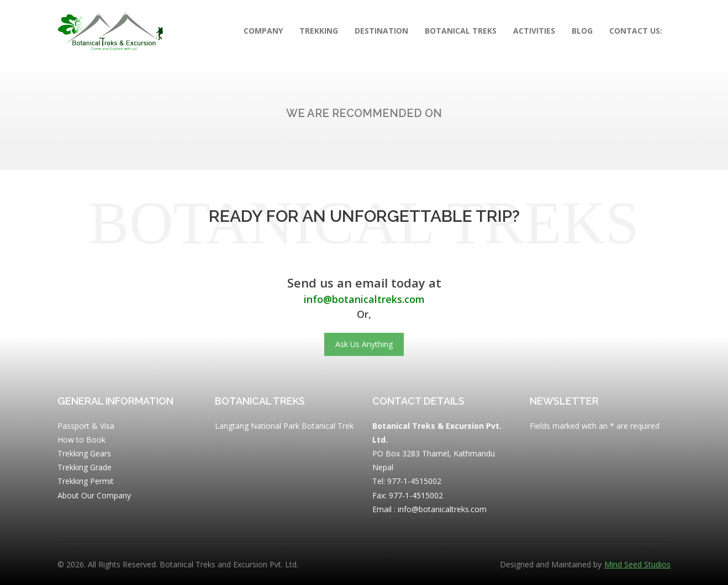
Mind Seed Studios (637, 565)
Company (263, 31)
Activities (534, 31)
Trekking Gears (84, 453)
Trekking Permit (86, 481)
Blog (582, 31)
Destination (381, 31)
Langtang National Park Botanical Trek (284, 426)
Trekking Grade (85, 467)
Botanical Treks (461, 31)
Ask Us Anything (364, 344)
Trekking (319, 31)
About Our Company (94, 495)
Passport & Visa (86, 426)
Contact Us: (636, 31)
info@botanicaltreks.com (364, 299)
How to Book (81, 440)
